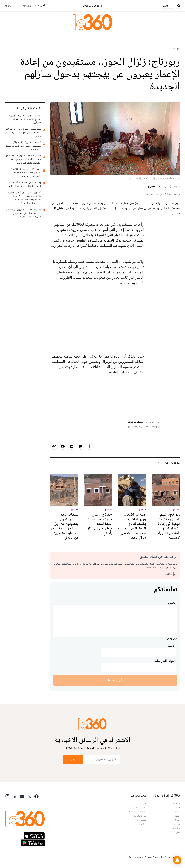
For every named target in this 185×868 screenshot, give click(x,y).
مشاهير (176, 828)
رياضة (177, 824)
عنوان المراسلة (165, 661)
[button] (177, 860)
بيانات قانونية (140, 816)
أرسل (73, 759)
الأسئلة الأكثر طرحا (138, 808)
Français (26, 6)
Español (8, 6)
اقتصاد (177, 808)
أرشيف (143, 824)
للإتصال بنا (141, 820)
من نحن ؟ (142, 804)
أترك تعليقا (115, 680)
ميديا (177, 820)
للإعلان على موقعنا (138, 812)
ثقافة (177, 816)
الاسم (172, 646)
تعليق (172, 603)
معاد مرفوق (155, 186)
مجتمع (176, 48)
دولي (178, 832)
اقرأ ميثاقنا (171, 574)
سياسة (176, 804)
